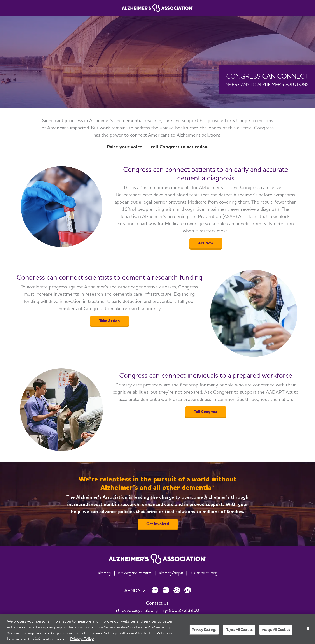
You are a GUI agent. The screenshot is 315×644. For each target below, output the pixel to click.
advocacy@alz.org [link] (137, 610)
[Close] (308, 629)
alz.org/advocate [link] (135, 573)
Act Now (206, 243)
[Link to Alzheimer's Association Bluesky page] (155, 590)
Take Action (109, 321)
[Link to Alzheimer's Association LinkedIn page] (188, 590)
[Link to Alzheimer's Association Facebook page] (177, 590)
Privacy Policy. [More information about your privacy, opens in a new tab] (82, 639)
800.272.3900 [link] (181, 610)
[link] (158, 559)
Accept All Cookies (276, 630)
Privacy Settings (204, 630)
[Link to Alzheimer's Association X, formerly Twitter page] (166, 590)
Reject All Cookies (239, 630)
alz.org (104, 573)
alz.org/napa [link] (171, 573)
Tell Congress (206, 411)
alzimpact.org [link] (204, 573)
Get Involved (158, 524)
